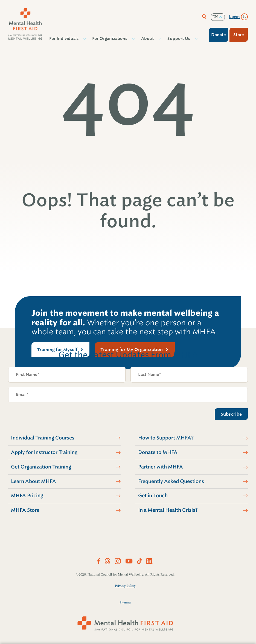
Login (234, 17)
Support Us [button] (179, 39)
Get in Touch (153, 496)
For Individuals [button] (65, 39)
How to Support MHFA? (166, 438)
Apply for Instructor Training (44, 452)
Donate (219, 35)
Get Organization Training (41, 467)
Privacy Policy (125, 586)
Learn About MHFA (34, 481)
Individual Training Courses (43, 438)
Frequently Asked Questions (171, 481)
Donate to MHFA (158, 452)
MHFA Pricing (27, 496)
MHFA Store (25, 510)
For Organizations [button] (110, 39)
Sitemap (125, 602)
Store (239, 35)
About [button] (148, 39)
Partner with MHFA (161, 467)
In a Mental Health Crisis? (168, 510)
